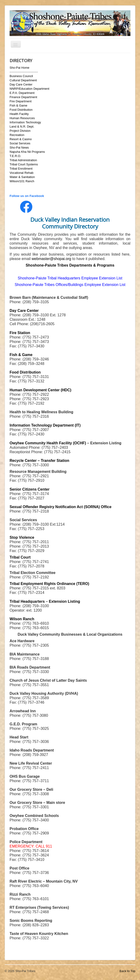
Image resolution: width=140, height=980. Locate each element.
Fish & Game (18, 105)
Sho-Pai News (19, 148)
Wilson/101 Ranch (22, 181)
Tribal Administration (23, 160)
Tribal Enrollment (21, 169)
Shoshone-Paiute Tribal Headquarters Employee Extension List (70, 278)
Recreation (17, 135)
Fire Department (21, 101)
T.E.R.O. (15, 156)
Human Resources (22, 118)
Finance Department (23, 97)
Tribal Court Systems (24, 164)
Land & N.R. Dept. (22, 127)
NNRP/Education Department (29, 89)
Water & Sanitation (22, 177)
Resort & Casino (21, 139)
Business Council (21, 76)
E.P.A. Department (22, 93)
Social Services (20, 143)
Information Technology (25, 122)
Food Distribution (21, 110)
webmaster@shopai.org (51, 259)
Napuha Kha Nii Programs (27, 152)
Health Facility (19, 114)
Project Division (20, 131)
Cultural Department (23, 80)
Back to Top (127, 971)
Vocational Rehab (22, 173)
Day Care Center (21, 84)
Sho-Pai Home (20, 68)
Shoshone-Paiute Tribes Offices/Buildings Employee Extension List (70, 285)
